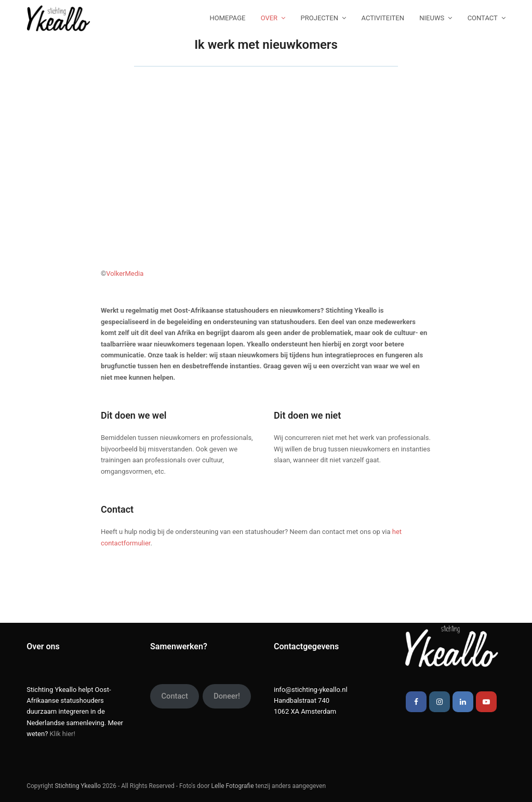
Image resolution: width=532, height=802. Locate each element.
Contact (175, 696)
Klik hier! (63, 734)
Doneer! (227, 696)
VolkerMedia (125, 273)
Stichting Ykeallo (78, 786)
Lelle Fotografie (233, 786)
